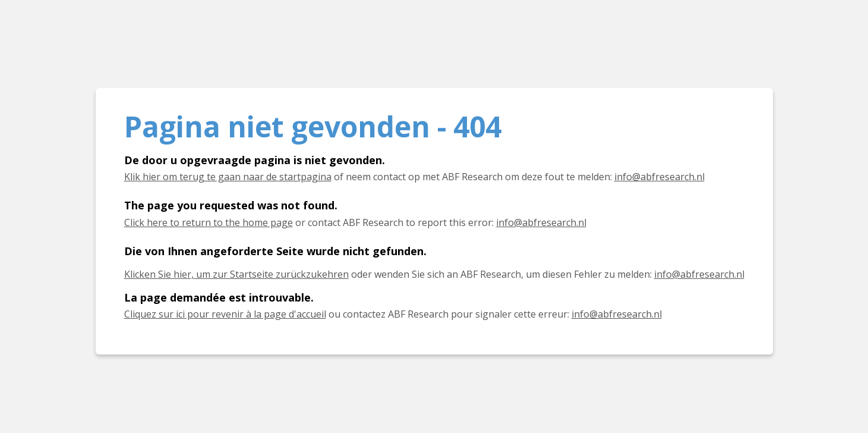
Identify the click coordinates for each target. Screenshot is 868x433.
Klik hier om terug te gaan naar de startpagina (228, 177)
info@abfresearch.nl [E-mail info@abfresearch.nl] (659, 177)
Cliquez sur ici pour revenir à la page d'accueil (225, 314)
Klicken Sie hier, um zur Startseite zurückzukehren (236, 274)
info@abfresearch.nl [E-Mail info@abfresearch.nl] (699, 274)
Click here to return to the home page (209, 222)
